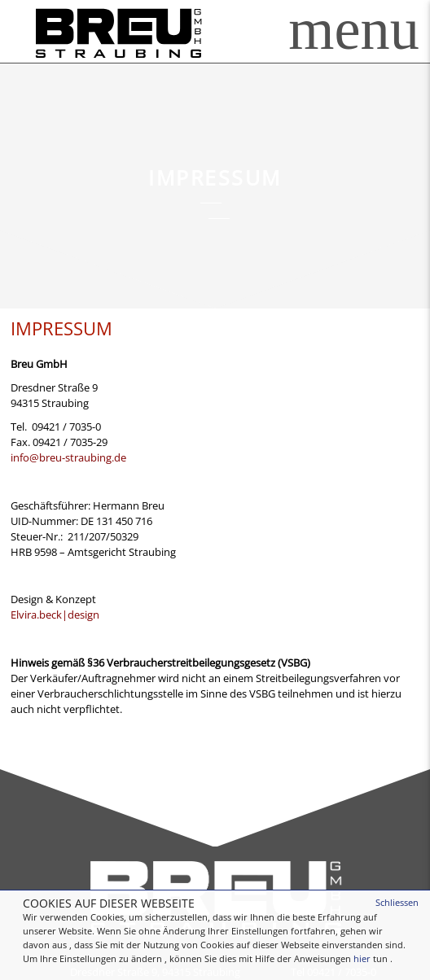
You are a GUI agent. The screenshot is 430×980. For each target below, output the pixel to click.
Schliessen (397, 902)
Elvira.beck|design (55, 615)
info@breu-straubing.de (68, 458)
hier (362, 958)
